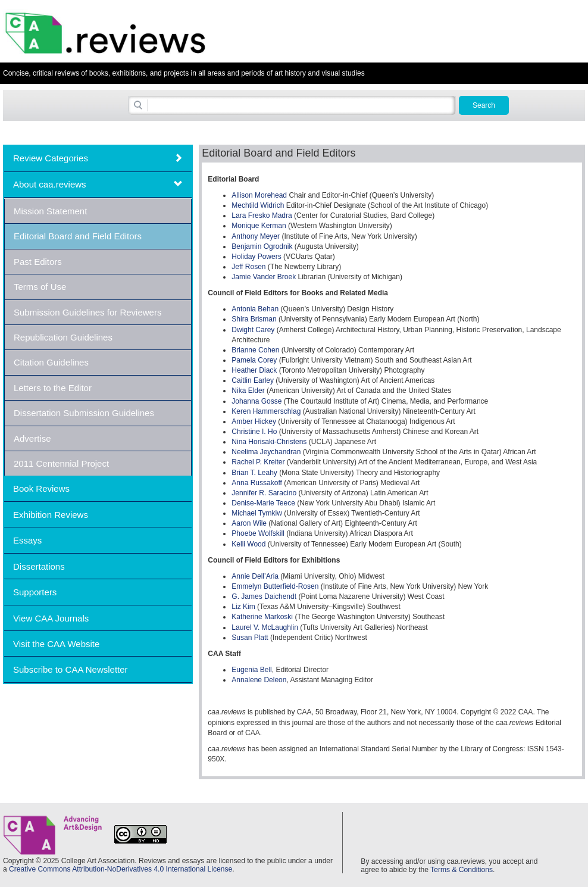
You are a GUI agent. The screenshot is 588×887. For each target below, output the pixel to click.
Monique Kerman (259, 226)
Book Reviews (41, 488)
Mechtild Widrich (258, 205)
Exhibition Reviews (51, 515)
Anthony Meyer (256, 236)
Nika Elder (248, 391)
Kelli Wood (248, 544)
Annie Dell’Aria (255, 576)
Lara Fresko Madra (262, 215)
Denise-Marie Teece (263, 503)
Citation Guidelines (51, 362)
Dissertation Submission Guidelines (84, 413)
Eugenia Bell (251, 670)
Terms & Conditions (462, 870)
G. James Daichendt (264, 596)
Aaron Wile (249, 523)
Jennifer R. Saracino (264, 493)
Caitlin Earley (254, 380)
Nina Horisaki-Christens (269, 442)
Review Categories (51, 158)
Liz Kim (243, 607)
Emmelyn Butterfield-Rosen (275, 586)
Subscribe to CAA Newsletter (71, 669)
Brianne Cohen (255, 350)
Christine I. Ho (254, 432)
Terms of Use (40, 287)
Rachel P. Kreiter (258, 462)
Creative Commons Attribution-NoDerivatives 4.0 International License (121, 869)
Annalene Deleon (259, 680)
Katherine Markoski (263, 617)
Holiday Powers (256, 257)
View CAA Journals (51, 618)
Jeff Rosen (248, 267)
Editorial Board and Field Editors (78, 236)
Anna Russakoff (257, 483)
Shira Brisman (254, 319)
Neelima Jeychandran (266, 452)
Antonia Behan (255, 309)
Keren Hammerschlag (266, 411)
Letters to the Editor (53, 388)
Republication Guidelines (63, 337)
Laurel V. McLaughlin (265, 627)
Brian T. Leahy (254, 473)
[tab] (98, 158)
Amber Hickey (254, 421)
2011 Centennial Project (61, 463)
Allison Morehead (259, 195)
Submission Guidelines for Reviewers (87, 312)
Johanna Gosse (257, 401)
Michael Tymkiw (257, 513)
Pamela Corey (254, 360)
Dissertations (39, 566)
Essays (27, 540)
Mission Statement (50, 211)
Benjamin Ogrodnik (262, 246)
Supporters (35, 592)
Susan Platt (250, 638)
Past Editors (38, 262)
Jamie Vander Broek (264, 277)
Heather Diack (255, 370)
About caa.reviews (50, 184)
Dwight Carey (254, 330)
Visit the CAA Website (56, 644)
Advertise (32, 438)
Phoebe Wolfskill (259, 533)
